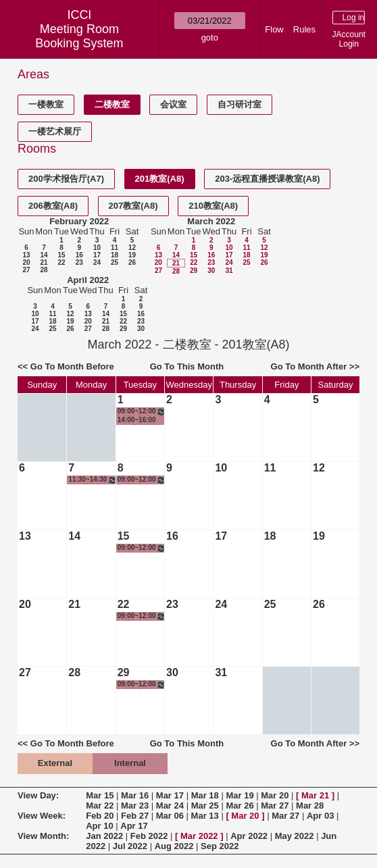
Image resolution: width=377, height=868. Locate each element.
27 (26, 270)
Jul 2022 (130, 846)
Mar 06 (170, 816)
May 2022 (295, 836)
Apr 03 (320, 816)
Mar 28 (310, 806)
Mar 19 (240, 795)
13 (26, 255)
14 (44, 255)
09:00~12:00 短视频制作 (142, 412)
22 (61, 262)
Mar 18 (205, 795)
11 (115, 248)
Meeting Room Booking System (79, 36)
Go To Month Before (72, 366)
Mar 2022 (199, 836)
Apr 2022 (249, 836)
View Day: (38, 795)
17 (97, 255)
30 (211, 271)
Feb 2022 (149, 836)
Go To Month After (309, 366)
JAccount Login (349, 39)
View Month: (43, 836)
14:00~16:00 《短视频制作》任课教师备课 (141, 420)
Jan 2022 (104, 836)
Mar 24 (170, 806)
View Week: (42, 816)
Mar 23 (135, 806)
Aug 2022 (174, 846)
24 (97, 262)
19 (132, 255)
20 (26, 262)
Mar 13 (205, 816)
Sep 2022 (220, 846)
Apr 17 (134, 826)
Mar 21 (315, 795)
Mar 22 (100, 806)
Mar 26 (240, 806)
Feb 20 (100, 816)
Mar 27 (275, 806)
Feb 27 (135, 816)
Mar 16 (135, 795)
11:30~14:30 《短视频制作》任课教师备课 (92, 480)
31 (229, 271)
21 (44, 262)
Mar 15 (100, 795)
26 (132, 262)
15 (61, 255)
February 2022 (79, 221)
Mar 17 (170, 795)
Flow (274, 29)
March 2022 (211, 221)
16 (79, 255)
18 (115, 255)
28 (44, 270)
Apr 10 (99, 826)
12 (132, 248)
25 (115, 262)
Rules (304, 29)
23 (79, 262)
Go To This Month (187, 366)
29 (194, 271)
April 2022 (88, 280)
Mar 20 (275, 795)
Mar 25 (205, 806)
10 (97, 248)
